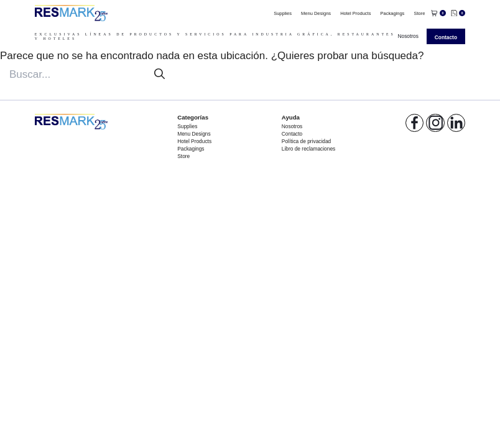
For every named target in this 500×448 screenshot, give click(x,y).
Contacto (446, 37)
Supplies (283, 13)
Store (419, 13)
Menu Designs (316, 13)
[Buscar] (160, 74)
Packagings (393, 13)
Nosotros (408, 36)
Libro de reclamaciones (308, 149)
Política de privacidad (306, 141)
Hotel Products (355, 13)
